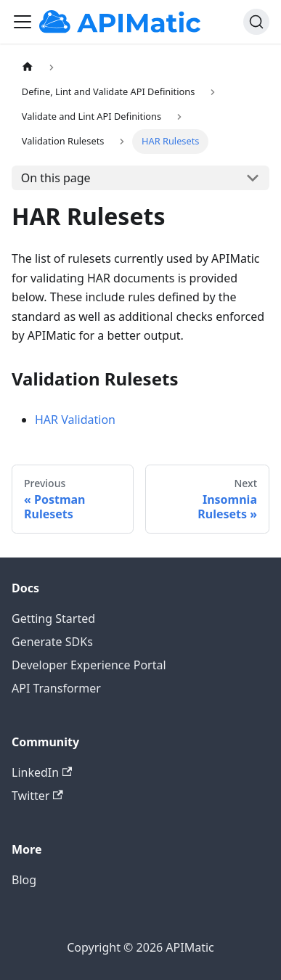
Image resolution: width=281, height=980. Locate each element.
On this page (56, 178)
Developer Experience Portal (89, 665)
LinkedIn (42, 772)
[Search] (256, 22)
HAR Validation (75, 420)
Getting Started (53, 618)
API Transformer (56, 688)
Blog (24, 880)
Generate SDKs (52, 642)
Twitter (37, 796)
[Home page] (27, 68)
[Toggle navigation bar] (23, 22)
